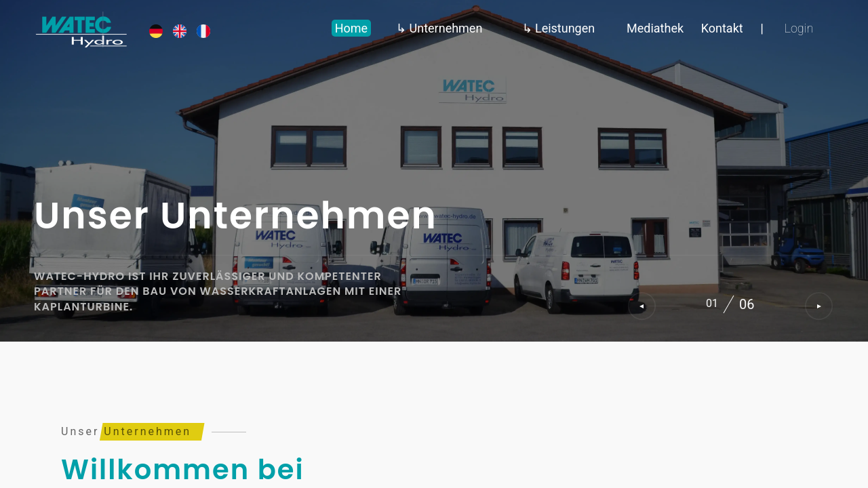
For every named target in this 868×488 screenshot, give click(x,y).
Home (351, 28)
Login (799, 28)
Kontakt (722, 28)
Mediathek (655, 28)
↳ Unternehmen (439, 28)
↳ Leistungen (559, 28)
